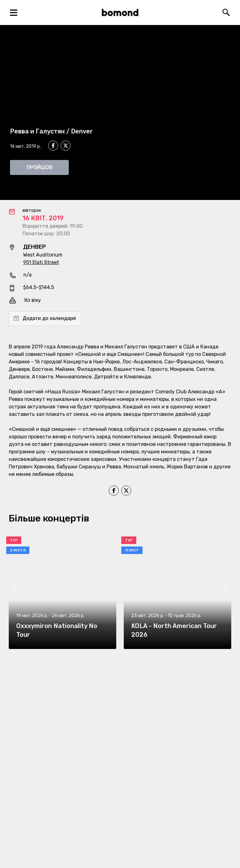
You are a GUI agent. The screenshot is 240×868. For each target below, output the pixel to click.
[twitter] (66, 147)
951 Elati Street (41, 262)
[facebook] (53, 146)
